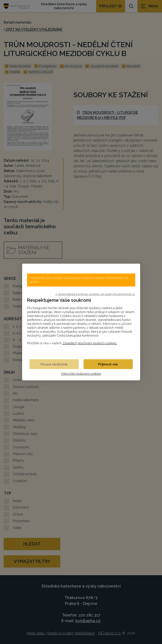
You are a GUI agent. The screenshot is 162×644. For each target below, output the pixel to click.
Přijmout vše (108, 364)
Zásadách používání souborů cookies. (90, 343)
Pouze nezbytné (54, 364)
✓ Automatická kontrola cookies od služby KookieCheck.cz (95, 294)
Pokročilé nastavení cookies (81, 373)
